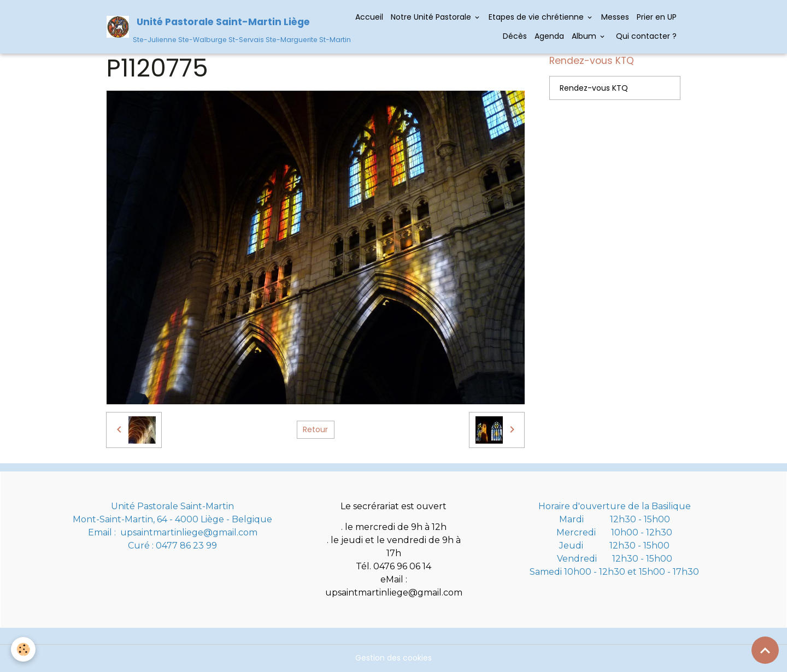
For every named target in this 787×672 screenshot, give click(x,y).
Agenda (549, 36)
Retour (315, 429)
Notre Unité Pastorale (432, 17)
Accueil (369, 17)
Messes (615, 17)
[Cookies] (23, 649)
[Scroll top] (765, 650)
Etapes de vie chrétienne (537, 17)
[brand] (218, 26)
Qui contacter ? (645, 36)
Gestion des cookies (393, 658)
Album (585, 36)
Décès (515, 36)
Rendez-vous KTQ (594, 88)
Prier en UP (657, 17)
